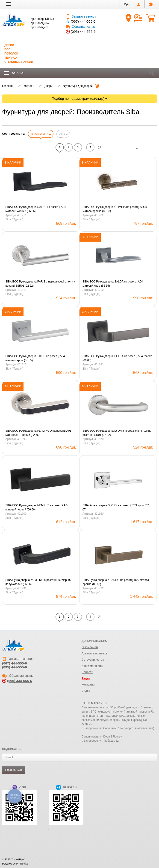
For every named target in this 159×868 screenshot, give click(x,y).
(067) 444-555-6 (83, 21)
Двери (9, 45)
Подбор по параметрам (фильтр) (80, 99)
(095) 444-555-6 (83, 32)
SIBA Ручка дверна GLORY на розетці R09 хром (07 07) (116, 507)
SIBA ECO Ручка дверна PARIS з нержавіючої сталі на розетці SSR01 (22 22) (40, 284)
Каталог (14, 73)
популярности (41, 134)
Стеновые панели (19, 62)
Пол (7, 49)
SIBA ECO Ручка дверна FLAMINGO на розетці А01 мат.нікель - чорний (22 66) (38, 433)
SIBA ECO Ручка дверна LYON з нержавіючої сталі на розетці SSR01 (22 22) (117, 433)
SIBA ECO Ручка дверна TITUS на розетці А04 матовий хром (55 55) (35, 358)
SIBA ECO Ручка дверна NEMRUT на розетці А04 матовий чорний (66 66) (37, 507)
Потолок (11, 54)
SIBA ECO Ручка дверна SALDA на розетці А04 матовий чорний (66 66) (36, 209)
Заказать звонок (81, 16)
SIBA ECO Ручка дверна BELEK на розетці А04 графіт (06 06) (117, 358)
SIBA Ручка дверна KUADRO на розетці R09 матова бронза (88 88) (116, 582)
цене (63, 134)
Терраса (11, 58)
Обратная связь (81, 27)
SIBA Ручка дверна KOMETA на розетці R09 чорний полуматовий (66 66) (38, 582)
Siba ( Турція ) (14, 219)
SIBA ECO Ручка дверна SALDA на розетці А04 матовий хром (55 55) (113, 284)
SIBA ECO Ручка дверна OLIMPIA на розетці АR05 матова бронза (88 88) (115, 209)
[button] (9, 4)
